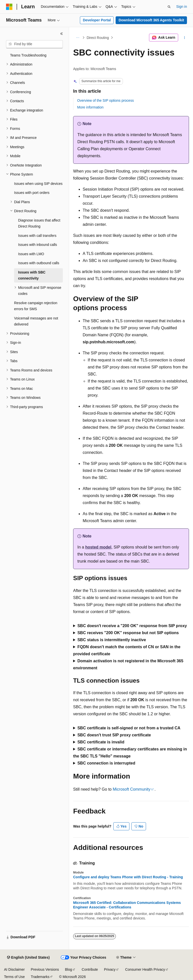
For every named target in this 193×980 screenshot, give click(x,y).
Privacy (110, 969)
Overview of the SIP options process (105, 100)
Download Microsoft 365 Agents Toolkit (151, 20)
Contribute (90, 969)
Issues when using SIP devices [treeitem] (38, 184)
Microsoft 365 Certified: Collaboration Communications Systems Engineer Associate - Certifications (127, 905)
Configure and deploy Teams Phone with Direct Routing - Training (128, 877)
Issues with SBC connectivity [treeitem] (32, 275)
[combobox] (34, 44)
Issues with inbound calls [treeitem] (38, 245)
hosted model (98, 547)
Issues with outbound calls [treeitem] (39, 263)
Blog (69, 969)
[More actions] (185, 38)
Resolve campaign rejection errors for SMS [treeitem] (36, 306)
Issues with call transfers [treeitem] (37, 236)
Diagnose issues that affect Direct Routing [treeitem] (39, 223)
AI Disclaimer (14, 969)
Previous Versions (45, 969)
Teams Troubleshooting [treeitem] (28, 55)
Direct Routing (98, 38)
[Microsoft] (9, 7)
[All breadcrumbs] (78, 38)
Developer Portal (97, 20)
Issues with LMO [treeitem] (31, 254)
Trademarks (40, 977)
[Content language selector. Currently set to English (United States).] (28, 958)
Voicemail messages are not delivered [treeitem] (36, 321)
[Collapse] (62, 34)
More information (90, 107)
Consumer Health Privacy (145, 969)
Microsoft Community (131, 789)
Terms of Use (14, 977)
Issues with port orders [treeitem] (32, 193)
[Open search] (169, 7)
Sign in (182, 7)
